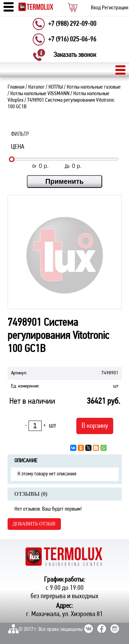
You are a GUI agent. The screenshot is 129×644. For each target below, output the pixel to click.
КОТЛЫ (56, 87)
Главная (16, 87)
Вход (96, 8)
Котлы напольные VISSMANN (40, 94)
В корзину (95, 426)
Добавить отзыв (34, 524)
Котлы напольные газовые (94, 87)
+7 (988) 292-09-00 (72, 24)
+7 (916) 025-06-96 (72, 40)
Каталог (36, 87)
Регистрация (115, 8)
